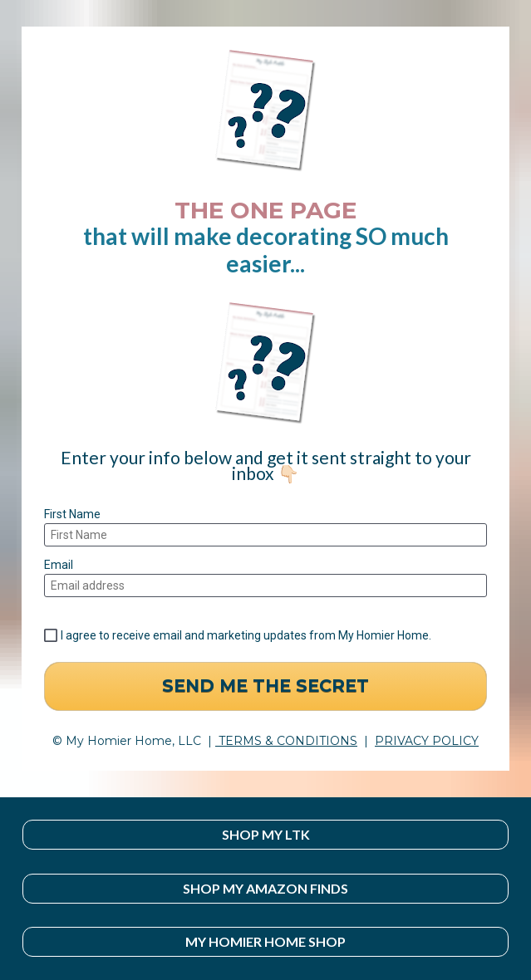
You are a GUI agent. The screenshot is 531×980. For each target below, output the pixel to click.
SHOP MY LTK (266, 834)
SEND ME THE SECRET (265, 686)
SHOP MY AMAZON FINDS (265, 888)
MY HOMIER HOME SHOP (265, 941)
